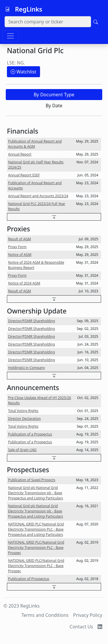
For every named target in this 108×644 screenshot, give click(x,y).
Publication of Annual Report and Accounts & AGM (35, 144)
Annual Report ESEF (24, 175)
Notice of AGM (20, 255)
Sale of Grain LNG (22, 450)
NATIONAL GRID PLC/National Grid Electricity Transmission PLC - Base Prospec (36, 548)
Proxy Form (17, 247)
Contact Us (81, 627)
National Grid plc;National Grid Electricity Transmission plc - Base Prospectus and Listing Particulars (36, 493)
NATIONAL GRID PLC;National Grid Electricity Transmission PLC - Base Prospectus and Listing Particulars (36, 529)
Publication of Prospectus (29, 579)
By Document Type (54, 95)
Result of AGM (20, 239)
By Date (54, 106)
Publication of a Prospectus (30, 434)
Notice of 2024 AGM (24, 283)
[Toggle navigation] (10, 36)
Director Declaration (24, 419)
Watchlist (23, 72)
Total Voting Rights (23, 411)
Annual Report (20, 154)
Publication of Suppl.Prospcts (32, 480)
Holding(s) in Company (26, 368)
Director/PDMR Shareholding (32, 321)
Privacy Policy (88, 615)
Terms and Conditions (45, 615)
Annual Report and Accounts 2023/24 (38, 196)
